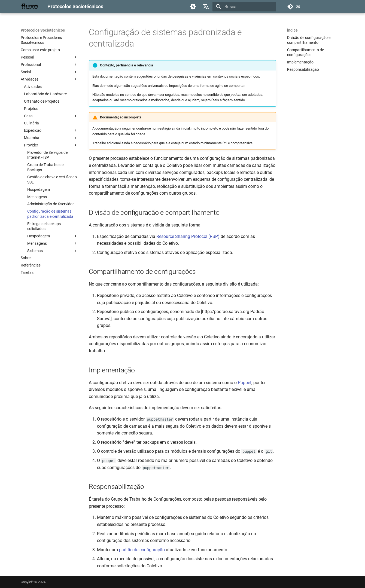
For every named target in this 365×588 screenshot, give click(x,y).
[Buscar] (244, 7)
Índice (292, 30)
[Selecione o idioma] (206, 7)
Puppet (245, 383)
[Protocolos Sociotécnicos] (30, 7)
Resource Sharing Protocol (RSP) (188, 236)
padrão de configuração (142, 550)
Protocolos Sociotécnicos (43, 30)
